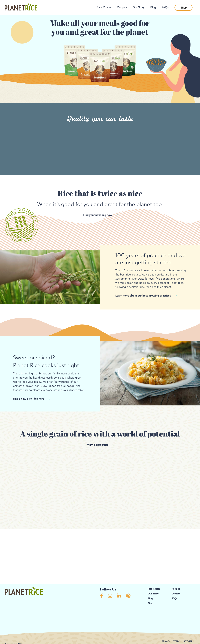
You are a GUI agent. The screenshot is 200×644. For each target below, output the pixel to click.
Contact (176, 585)
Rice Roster (104, 7)
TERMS (177, 632)
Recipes (122, 7)
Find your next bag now (98, 215)
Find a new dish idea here (29, 392)
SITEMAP (188, 632)
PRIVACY (166, 632)
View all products (98, 436)
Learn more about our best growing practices (143, 294)
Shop (183, 8)
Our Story (139, 7)
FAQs (165, 7)
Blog (153, 7)
